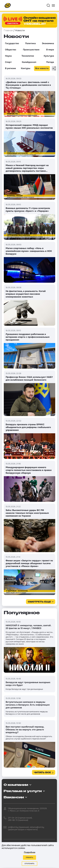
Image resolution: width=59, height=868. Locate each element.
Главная (8, 30)
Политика (30, 43)
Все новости (42, 68)
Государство (12, 43)
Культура (49, 56)
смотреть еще (39, 602)
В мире (50, 50)
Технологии (28, 56)
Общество (11, 50)
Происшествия (31, 50)
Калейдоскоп (29, 62)
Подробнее (30, 852)
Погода (50, 62)
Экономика (48, 43)
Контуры (26, 68)
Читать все (42, 773)
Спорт (8, 62)
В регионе (10, 68)
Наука (8, 56)
